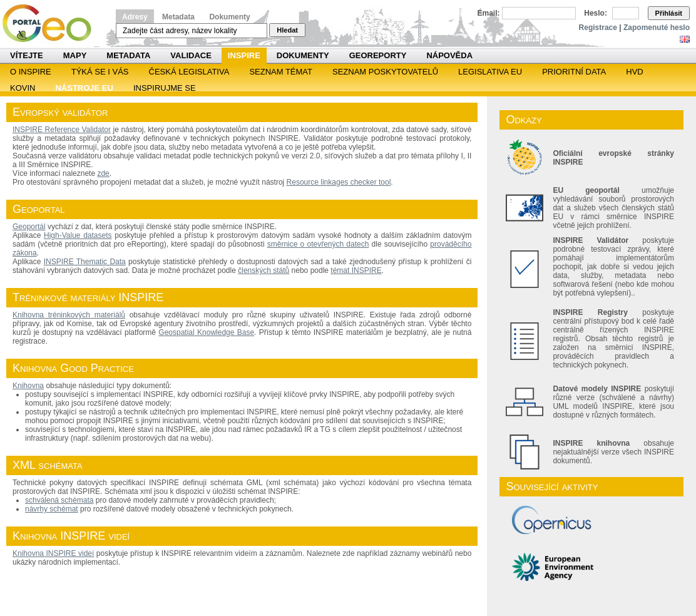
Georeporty (378, 55)
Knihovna (28, 386)
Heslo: (596, 13)
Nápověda (449, 55)
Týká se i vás (100, 72)
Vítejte (27, 55)
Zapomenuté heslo (657, 28)
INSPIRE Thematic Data (85, 262)
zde (103, 173)
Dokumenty (229, 17)
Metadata (178, 17)
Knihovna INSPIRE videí (53, 553)
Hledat (287, 30)
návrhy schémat (52, 509)
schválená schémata (59, 500)
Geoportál (29, 227)
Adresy (135, 17)
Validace (191, 55)
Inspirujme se (165, 88)
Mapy (75, 55)
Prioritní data (574, 72)
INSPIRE (244, 55)
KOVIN (23, 88)
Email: (489, 13)
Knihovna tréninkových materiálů (69, 315)
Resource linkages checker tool (339, 182)
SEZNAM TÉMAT (281, 72)
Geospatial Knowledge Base (206, 332)
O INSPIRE (31, 72)
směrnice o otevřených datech (318, 244)
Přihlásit (669, 13)
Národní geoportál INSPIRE (52, 23)
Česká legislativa (189, 72)
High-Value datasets (78, 235)
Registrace (598, 28)
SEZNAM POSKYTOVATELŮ (385, 72)
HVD (634, 72)
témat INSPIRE (356, 270)
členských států (264, 270)
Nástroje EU (84, 88)
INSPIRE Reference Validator (62, 130)
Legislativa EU (490, 72)
